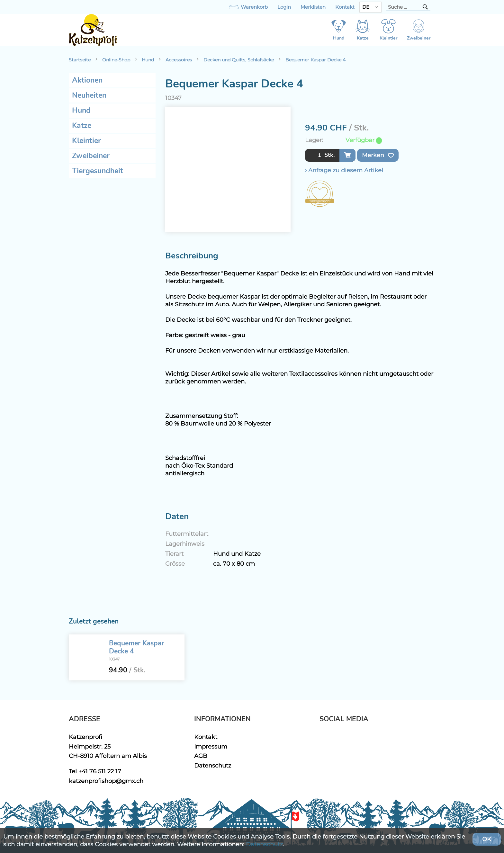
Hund (148, 60)
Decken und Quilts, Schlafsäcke (239, 60)
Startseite (80, 60)
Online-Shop (116, 60)
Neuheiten (89, 95)
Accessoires (179, 60)
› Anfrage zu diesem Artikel (344, 170)
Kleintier (86, 141)
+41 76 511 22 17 (100, 771)
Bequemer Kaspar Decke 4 (315, 60)
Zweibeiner (91, 156)
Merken (378, 155)
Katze (82, 126)
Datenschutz (213, 765)
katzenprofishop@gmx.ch (106, 781)
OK (487, 839)
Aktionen (87, 80)
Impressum (211, 746)
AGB (201, 756)
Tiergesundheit (98, 171)
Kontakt (345, 7)
